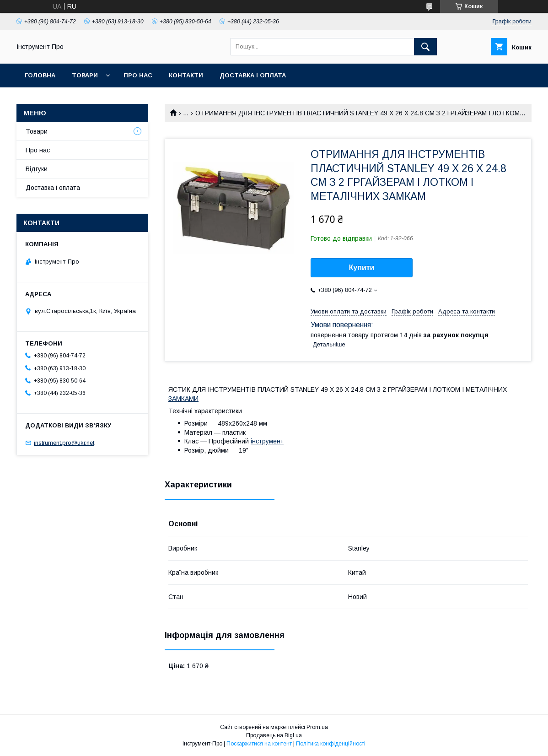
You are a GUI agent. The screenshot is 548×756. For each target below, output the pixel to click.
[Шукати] (425, 47)
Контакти (186, 75)
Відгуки (37, 169)
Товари (85, 75)
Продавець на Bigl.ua (274, 735)
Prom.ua (317, 727)
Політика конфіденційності (331, 744)
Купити (362, 267)
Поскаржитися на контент (259, 744)
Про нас (138, 75)
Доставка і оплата (253, 75)
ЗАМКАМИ (183, 399)
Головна (40, 75)
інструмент (267, 441)
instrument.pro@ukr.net (64, 443)
